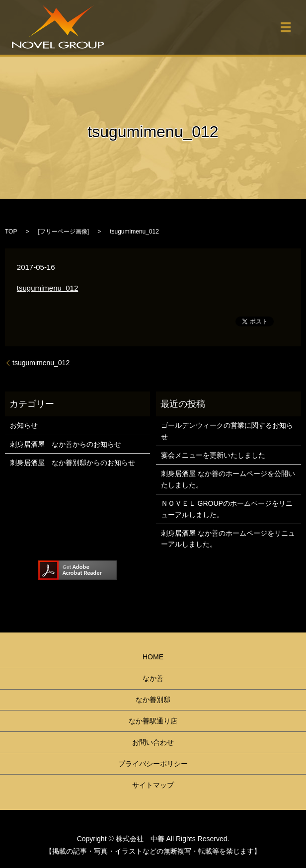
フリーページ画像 (64, 232)
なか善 (153, 678)
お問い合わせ (153, 742)
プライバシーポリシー (153, 764)
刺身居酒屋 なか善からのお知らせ (66, 444)
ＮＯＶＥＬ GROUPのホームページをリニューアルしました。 (227, 509)
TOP (11, 232)
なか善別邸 (153, 700)
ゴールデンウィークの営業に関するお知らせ (227, 431)
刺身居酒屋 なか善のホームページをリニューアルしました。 (228, 539)
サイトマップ (153, 785)
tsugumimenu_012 (47, 288)
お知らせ (24, 425)
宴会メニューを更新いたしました (213, 455)
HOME (153, 657)
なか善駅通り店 (153, 721)
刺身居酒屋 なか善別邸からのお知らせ (73, 463)
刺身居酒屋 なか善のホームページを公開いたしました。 (228, 479)
